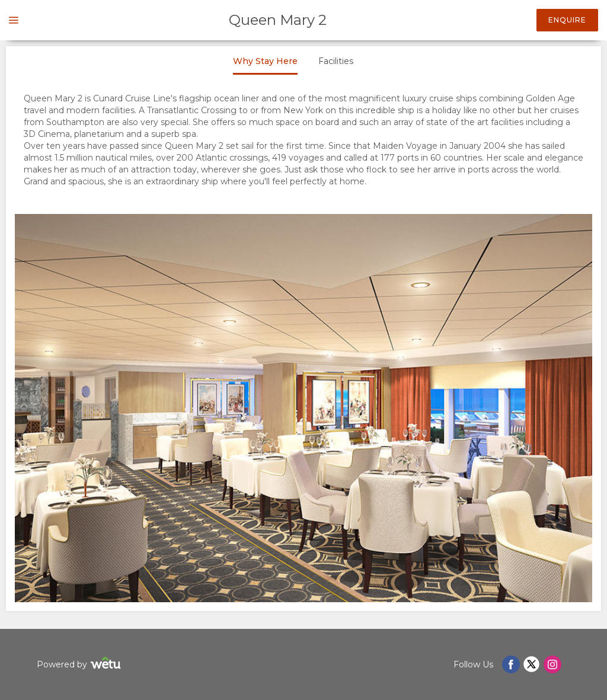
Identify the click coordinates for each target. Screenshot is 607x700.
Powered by (80, 665)
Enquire (567, 20)
